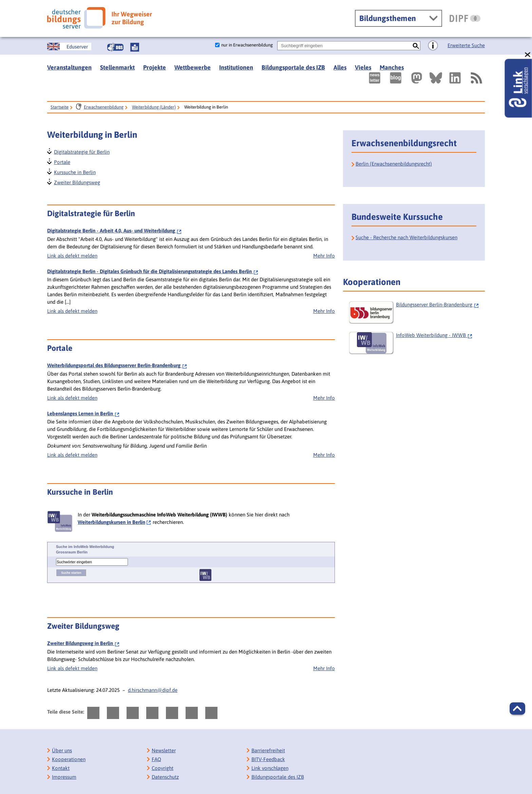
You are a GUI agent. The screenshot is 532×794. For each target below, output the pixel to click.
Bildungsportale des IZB (293, 67)
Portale (62, 161)
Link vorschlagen (270, 768)
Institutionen (236, 67)
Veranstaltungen (69, 67)
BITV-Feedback (268, 759)
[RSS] (476, 78)
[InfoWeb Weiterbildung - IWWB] (416, 343)
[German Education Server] (69, 46)
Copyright (163, 768)
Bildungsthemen (388, 18)
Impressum (64, 777)
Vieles (363, 67)
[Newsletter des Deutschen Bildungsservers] (375, 78)
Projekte (155, 67)
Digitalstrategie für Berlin (81, 151)
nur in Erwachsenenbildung (247, 45)
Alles (340, 67)
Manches (392, 67)
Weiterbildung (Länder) (154, 107)
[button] (517, 708)
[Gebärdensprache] (115, 47)
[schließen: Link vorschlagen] (528, 55)
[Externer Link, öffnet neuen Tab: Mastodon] (417, 78)
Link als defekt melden (72, 256)
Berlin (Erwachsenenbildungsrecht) (394, 164)
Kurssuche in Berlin (74, 172)
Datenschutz (165, 777)
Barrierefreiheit (268, 750)
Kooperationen (69, 759)
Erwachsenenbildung (104, 107)
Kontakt (61, 768)
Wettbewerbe (193, 67)
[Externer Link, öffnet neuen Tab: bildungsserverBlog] (396, 78)
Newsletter (164, 750)
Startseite (60, 107)
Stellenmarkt (117, 67)
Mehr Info (324, 256)
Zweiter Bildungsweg (77, 182)
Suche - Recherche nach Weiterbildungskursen (406, 237)
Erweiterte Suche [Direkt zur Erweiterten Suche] (466, 45)
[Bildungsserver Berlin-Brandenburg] (416, 313)
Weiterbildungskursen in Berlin (111, 522)
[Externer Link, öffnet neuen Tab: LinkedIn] (455, 78)
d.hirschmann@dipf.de (153, 690)
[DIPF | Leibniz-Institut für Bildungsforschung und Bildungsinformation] (465, 18)
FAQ (156, 759)
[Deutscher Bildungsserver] (100, 18)
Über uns (62, 750)
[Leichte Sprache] (135, 47)
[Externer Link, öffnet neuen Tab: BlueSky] (436, 78)
